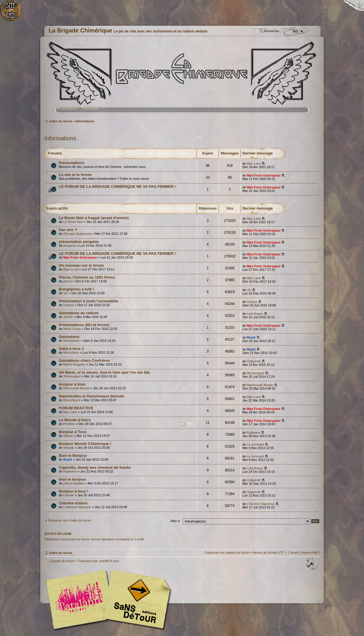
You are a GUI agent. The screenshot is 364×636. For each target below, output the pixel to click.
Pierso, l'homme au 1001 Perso (87, 277)
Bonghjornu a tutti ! (77, 289)
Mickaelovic (71, 341)
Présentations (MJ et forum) (84, 325)
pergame (69, 246)
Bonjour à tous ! (73, 491)
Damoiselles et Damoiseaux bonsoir (92, 396)
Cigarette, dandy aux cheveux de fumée (95, 467)
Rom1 (251, 337)
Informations (85, 121)
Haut (312, 565)
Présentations (71, 163)
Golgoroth (254, 361)
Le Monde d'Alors (75, 420)
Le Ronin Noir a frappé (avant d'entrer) (94, 218)
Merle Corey (72, 329)
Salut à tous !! (71, 349)
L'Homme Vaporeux (77, 507)
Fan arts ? (68, 230)
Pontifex (69, 424)
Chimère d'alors (73, 503)
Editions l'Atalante (110, 599)
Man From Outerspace (264, 175)
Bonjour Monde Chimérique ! (85, 444)
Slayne (68, 436)
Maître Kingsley (74, 364)
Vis (65, 293)
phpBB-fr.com (109, 561)
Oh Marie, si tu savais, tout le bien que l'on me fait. (105, 372)
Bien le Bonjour (73, 456)
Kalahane (254, 433)
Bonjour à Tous (73, 432)
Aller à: (176, 521)
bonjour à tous (72, 384)
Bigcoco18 (71, 269)
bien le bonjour (73, 479)
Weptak (69, 448)
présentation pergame (79, 242)
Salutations (69, 337)
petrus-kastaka (74, 483)
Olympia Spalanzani (77, 234)
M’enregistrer (68, 108)
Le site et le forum (75, 175)
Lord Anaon (255, 314)
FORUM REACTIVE (76, 408)
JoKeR (68, 317)
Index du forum (181, 80)
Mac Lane (254, 163)
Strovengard (72, 376)
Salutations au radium (79, 313)
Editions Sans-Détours (136, 600)
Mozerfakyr (71, 352)
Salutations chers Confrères (84, 360)
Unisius (68, 305)
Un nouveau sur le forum (81, 265)
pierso (68, 281)
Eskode (69, 495)
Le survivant (255, 444)
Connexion (90, 108)
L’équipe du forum (62, 561)
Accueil (14, 13)
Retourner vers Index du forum (69, 520)
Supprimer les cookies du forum (227, 553)
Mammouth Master (77, 388)
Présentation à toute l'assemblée (89, 301)
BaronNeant (72, 400)
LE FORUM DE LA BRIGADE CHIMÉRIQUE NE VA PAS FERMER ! (117, 187)
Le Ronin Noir (73, 222)
